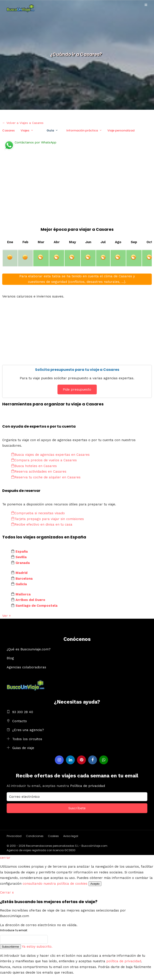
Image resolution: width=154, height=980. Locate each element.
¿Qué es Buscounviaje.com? (29, 649)
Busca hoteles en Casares (34, 466)
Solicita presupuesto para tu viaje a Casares (77, 370)
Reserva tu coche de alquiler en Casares (46, 477)
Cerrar (7, 892)
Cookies (53, 836)
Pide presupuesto (77, 389)
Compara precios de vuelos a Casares (44, 460)
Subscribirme (10, 947)
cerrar (5, 858)
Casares (8, 130)
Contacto (20, 721)
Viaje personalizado (122, 130)
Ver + (7, 616)
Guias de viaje (23, 748)
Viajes (25, 130)
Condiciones (35, 836)
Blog (10, 658)
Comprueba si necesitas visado (38, 513)
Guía (50, 130)
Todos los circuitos (27, 739)
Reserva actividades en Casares (39, 471)
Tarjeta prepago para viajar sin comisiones (47, 519)
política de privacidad (124, 961)
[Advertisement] (77, 193)
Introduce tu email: (14, 930)
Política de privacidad (88, 786)
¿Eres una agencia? (28, 730)
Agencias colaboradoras (26, 667)
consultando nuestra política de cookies (55, 884)
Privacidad (14, 836)
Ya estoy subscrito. (37, 947)
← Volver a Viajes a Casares (23, 123)
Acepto (95, 884)
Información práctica (82, 130)
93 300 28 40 (23, 712)
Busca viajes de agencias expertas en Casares (50, 455)
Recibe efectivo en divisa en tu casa (42, 524)
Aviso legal (71, 836)
